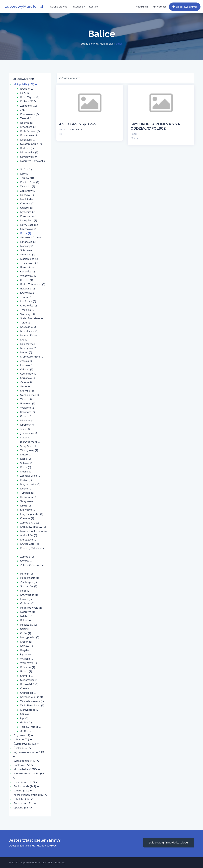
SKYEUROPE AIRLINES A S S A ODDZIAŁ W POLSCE (155, 126)
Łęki (24, 718)
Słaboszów (29, 586)
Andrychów (29, 535)
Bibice (26, 467)
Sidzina (26, 472)
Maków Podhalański (34, 531)
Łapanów (28, 272)
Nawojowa (28, 348)
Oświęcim (28, 412)
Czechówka (29, 229)
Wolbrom (27, 408)
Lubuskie (23, 739)
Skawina (27, 391)
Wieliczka (28, 186)
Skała (25, 386)
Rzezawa (28, 403)
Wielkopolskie (27, 761)
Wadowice (28, 276)
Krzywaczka (29, 595)
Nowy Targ (29, 220)
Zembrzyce (29, 582)
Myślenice (28, 212)
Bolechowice (29, 344)
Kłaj (24, 340)
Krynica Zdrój (30, 544)
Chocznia (27, 203)
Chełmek (27, 518)
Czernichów (29, 374)
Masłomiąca (29, 259)
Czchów (27, 208)
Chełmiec (27, 688)
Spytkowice (29, 157)
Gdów (26, 633)
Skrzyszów (28, 501)
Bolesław (28, 667)
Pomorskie (25, 803)
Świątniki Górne (31, 144)
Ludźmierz (28, 301)
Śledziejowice (30, 395)
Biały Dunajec (30, 131)
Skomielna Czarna (32, 237)
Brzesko (27, 89)
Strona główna (59, 7)
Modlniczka (28, 199)
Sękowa (27, 463)
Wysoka (27, 659)
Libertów (27, 425)
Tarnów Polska (31, 727)
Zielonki (26, 118)
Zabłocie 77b (30, 523)
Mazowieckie (27, 769)
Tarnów (27, 178)
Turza (25, 323)
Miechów (27, 420)
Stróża (26, 169)
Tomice (26, 297)
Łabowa (27, 365)
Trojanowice (29, 263)
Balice (26, 233)
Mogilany (27, 246)
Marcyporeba (30, 710)
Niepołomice (29, 331)
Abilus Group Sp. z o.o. (78, 124)
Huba (25, 591)
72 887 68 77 (75, 129)
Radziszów (29, 625)
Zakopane (29, 106)
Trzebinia (27, 310)
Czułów (26, 714)
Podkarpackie (26, 786)
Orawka (27, 280)
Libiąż (26, 506)
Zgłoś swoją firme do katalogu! (169, 843)
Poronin (27, 574)
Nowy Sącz (29, 225)
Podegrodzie (30, 578)
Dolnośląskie (26, 782)
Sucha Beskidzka (32, 318)
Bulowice (27, 620)
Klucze (26, 455)
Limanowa (28, 242)
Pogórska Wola (31, 608)
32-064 (26, 731)
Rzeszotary (29, 267)
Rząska (26, 650)
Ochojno (27, 369)
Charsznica (28, 693)
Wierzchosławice (32, 701)
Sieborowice (29, 680)
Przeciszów (29, 216)
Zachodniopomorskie (30, 795)
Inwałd (26, 599)
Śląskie (23, 748)
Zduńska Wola (30, 476)
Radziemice (29, 497)
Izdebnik (27, 616)
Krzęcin (26, 642)
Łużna (26, 459)
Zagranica (23, 735)
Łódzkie (23, 791)
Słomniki (27, 676)
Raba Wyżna (30, 97)
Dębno (26, 489)
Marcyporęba (30, 637)
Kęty (25, 174)
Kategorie (78, 7)
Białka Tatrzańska (33, 284)
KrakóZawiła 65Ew (33, 527)
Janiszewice (29, 433)
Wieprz (26, 399)
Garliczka (27, 603)
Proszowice (29, 135)
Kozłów (27, 646)
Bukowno (28, 289)
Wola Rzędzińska (32, 705)
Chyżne (26, 561)
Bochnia (27, 123)
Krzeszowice (30, 114)
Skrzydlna (28, 254)
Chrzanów (28, 378)
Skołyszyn (28, 510)
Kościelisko (28, 327)
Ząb (24, 110)
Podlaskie (23, 765)
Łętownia (27, 654)
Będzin (26, 480)
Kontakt (94, 7)
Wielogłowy (29, 450)
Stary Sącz (28, 446)
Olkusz (26, 416)
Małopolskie (107, 44)
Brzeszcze (28, 127)
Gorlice (26, 722)
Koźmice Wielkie (32, 697)
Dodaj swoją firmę (184, 7)
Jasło (25, 429)
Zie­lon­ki (26, 382)
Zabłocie (27, 557)
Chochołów (29, 306)
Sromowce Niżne (32, 357)
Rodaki (26, 671)
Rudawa (27, 148)
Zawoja (26, 361)
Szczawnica (29, 293)
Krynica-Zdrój (30, 182)
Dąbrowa (28, 612)
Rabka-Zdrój (29, 684)
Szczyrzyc (28, 314)
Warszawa (29, 663)
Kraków (28, 101)
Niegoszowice (30, 484)
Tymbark (27, 493)
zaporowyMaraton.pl (24, 6)
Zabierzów (28, 191)
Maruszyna (28, 540)
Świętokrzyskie (26, 744)
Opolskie (23, 808)
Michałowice (29, 152)
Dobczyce (28, 140)
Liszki (25, 93)
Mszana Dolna (30, 335)
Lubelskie (23, 799)
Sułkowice (28, 250)
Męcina (26, 352)
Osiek (25, 629)
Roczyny (27, 195)
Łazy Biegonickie (32, 514)
